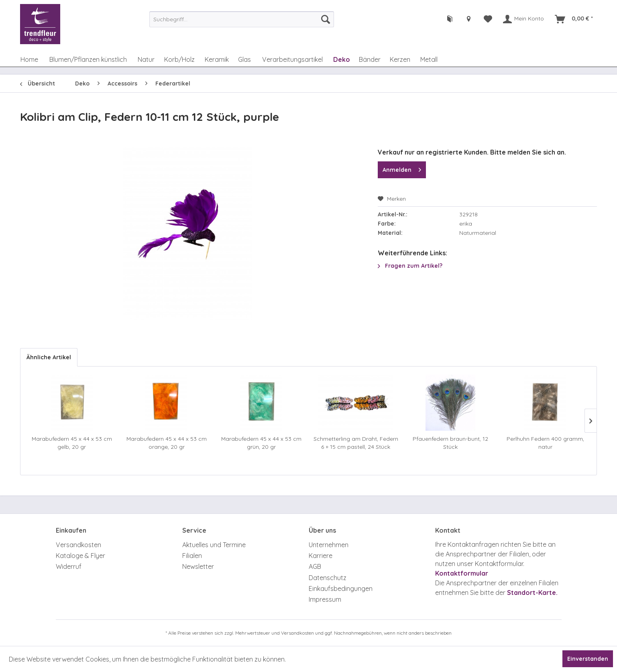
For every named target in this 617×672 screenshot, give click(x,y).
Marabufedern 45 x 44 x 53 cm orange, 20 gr (167, 443)
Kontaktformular (462, 573)
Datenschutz (328, 578)
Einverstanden (588, 659)
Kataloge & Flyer (80, 556)
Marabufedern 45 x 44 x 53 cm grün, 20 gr (261, 443)
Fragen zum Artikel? (410, 266)
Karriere (321, 556)
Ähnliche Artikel (49, 357)
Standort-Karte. (532, 593)
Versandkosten (78, 545)
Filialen (192, 556)
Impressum (325, 599)
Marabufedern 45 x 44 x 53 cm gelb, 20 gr (72, 443)
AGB (315, 566)
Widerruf (69, 566)
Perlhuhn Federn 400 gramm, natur (545, 443)
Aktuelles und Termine (214, 545)
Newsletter (198, 566)
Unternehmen (329, 545)
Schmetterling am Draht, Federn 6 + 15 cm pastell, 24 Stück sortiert (356, 443)
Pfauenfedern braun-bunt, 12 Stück (450, 443)
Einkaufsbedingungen (341, 589)
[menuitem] (242, 19)
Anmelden (402, 168)
